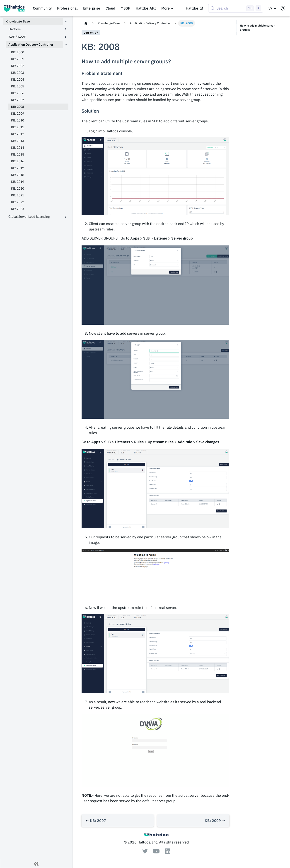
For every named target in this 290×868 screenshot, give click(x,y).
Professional (67, 8)
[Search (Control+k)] (236, 8)
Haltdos (194, 8)
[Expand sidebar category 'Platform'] (66, 29)
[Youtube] (156, 852)
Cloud (110, 8)
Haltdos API (146, 8)
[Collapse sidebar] (36, 863)
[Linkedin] (168, 853)
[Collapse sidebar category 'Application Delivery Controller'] (66, 45)
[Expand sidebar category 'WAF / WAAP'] (66, 37)
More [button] (166, 8)
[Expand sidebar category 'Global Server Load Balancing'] (66, 217)
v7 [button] (271, 8)
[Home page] (86, 23)
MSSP (125, 8)
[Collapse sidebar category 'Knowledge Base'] (66, 22)
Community (42, 8)
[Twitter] (145, 852)
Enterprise (92, 8)
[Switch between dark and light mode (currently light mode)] (283, 8)
